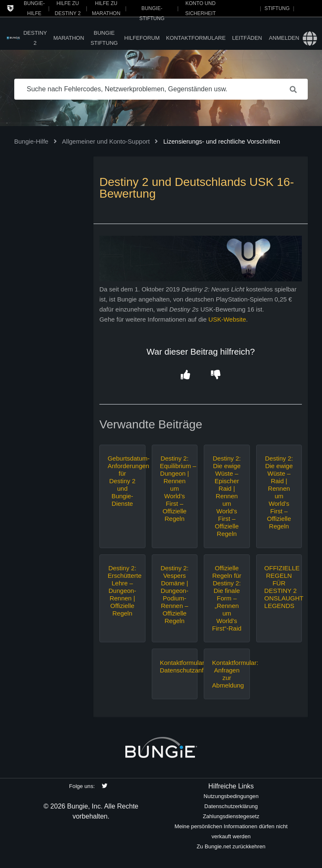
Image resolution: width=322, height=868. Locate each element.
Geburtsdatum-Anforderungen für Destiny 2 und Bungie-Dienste (122, 481)
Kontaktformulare (196, 38)
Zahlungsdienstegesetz (231, 816)
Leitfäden (247, 38)
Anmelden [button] (284, 38)
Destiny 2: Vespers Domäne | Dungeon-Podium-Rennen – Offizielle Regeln (175, 594)
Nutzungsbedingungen (231, 796)
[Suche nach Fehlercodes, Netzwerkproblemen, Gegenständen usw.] (161, 89)
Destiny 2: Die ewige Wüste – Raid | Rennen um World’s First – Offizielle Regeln (279, 492)
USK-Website (227, 319)
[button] (186, 375)
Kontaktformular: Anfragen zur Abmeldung (227, 674)
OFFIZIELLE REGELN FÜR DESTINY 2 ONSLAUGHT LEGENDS (279, 587)
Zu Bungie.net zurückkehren (231, 846)
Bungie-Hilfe (31, 141)
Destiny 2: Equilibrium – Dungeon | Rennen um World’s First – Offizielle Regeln (174, 488)
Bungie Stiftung (104, 38)
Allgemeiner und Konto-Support (106, 141)
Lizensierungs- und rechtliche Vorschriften (222, 141)
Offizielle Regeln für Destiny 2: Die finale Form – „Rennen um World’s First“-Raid (227, 598)
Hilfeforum (142, 38)
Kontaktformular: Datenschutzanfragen (174, 666)
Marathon (69, 38)
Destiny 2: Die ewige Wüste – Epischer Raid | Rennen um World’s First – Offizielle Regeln (227, 496)
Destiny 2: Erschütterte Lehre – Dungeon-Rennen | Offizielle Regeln (122, 591)
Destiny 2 (35, 38)
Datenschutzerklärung (231, 806)
